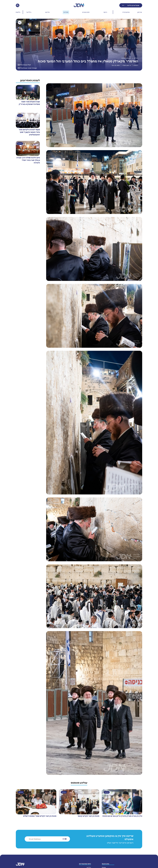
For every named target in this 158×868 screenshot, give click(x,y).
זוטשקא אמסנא (126, 58)
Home (104, 866)
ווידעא (47, 12)
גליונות (18, 12)
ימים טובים (86, 12)
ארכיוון (140, 12)
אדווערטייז (126, 12)
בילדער (29, 12)
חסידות (66, 12)
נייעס (105, 12)
